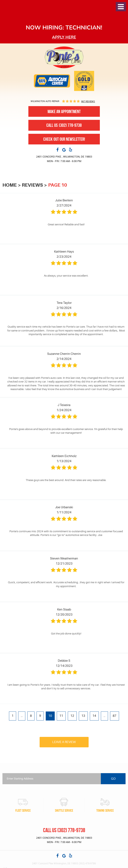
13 (83, 716)
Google (64, 150)
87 (115, 716)
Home (10, 185)
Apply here (64, 37)
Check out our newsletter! (64, 139)
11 (61, 716)
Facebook (58, 150)
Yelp (71, 150)
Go (113, 779)
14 (94, 716)
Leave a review (64, 742)
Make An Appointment (64, 111)
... (22, 716)
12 (72, 716)
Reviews (32, 185)
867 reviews (88, 101)
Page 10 (58, 185)
